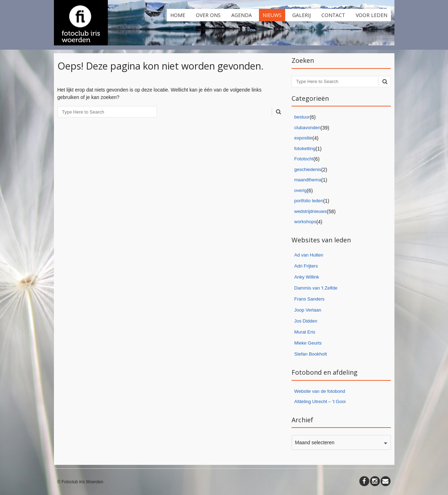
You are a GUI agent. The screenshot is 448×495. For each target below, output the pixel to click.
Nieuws (272, 15)
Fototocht (304, 159)
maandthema (308, 180)
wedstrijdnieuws (311, 211)
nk (317, 277)
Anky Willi (304, 277)
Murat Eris (305, 332)
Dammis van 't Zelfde (316, 288)
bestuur (302, 117)
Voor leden (372, 15)
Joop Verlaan (308, 310)
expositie (303, 138)
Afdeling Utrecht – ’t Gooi (320, 401)
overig (301, 190)
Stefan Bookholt (311, 354)
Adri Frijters (306, 266)
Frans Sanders (309, 299)
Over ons (208, 15)
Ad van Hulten (309, 255)
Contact (333, 15)
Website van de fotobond (320, 391)
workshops (305, 222)
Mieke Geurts (308, 343)
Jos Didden (306, 321)
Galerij (302, 15)
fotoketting (305, 148)
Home (178, 15)
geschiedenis (308, 169)
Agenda (242, 15)
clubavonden (308, 128)
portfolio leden (309, 201)
